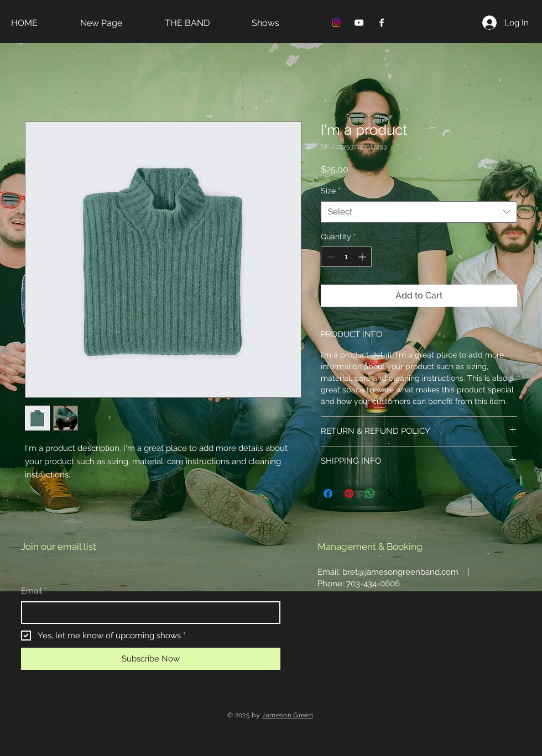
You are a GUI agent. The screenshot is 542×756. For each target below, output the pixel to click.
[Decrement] (329, 257)
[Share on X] (391, 494)
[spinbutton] (346, 257)
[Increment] (363, 257)
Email (34, 591)
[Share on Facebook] (328, 494)
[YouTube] (359, 23)
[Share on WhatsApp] (370, 494)
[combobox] (419, 212)
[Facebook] (382, 23)
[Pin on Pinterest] (349, 494)
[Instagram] (336, 23)
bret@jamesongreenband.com (400, 572)
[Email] (147, 613)
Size (331, 191)
